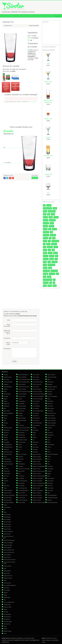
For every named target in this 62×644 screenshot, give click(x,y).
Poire (48, 462)
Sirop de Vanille (7, 566)
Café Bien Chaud (8, 428)
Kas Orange (35, 430)
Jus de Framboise (37, 389)
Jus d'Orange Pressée (23, 490)
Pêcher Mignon (51, 445)
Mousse (56, 253)
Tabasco (6, 593)
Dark (51, 232)
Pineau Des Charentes (53, 454)
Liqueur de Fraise (37, 474)
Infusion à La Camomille (24, 469)
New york (52, 256)
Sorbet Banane (7, 571)
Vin (54, 283)
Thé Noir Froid (7, 605)
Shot (57, 274)
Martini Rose (50, 406)
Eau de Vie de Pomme (23, 430)
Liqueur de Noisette (37, 498)
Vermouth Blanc (7, 614)
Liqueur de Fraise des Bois (39, 476)
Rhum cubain (50, 488)
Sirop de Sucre (7, 557)
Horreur (56, 247)
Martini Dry (50, 404)
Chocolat (45, 226)
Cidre (5, 466)
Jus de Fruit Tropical (37, 392)
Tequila (49, 277)
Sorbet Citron (7, 573)
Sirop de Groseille (8, 545)
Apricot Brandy (7, 394)
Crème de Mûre (22, 384)
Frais (54, 238)
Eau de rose (21, 425)
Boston (53, 214)
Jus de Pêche (36, 413)
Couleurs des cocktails (33, 102)
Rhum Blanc (50, 483)
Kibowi (34, 433)
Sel (4, 510)
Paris (56, 259)
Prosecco (49, 471)
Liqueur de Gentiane (37, 481)
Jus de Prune (36, 421)
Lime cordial (36, 447)
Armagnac (6, 396)
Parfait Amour (50, 435)
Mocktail (50, 253)
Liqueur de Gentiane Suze (39, 483)
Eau (19, 423)
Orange (52, 259)
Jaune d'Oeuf (21, 471)
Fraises (20, 445)
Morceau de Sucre (52, 413)
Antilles (45, 211)
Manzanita (50, 392)
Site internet (7, 338)
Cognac (45, 229)
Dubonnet (20, 416)
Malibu (49, 379)
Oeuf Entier (50, 433)
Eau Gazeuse (21, 433)
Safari (49, 493)
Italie (49, 250)
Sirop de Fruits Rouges (9, 540)
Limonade (35, 449)
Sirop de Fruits (7, 534)
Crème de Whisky (22, 394)
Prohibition (54, 262)
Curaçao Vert (21, 411)
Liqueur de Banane (37, 459)
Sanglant (45, 274)
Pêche (49, 442)
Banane (5, 401)
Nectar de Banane (51, 418)
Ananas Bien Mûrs (8, 382)
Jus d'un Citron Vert (23, 495)
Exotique (45, 238)
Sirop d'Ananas (7, 515)
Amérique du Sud (47, 208)
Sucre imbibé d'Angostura (10, 585)
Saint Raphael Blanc (52, 495)
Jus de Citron (36, 379)
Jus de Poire (36, 416)
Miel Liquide (50, 411)
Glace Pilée (21, 459)
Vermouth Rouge (8, 622)
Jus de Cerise (36, 377)
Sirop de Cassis (7, 522)
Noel (57, 256)
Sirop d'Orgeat (7, 519)
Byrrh (5, 421)
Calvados (46, 220)
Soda (45, 277)
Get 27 (20, 449)
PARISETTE (8, 22)
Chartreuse (46, 223)
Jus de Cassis (36, 375)
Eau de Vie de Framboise (24, 428)
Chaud (52, 223)
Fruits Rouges (55, 241)
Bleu (49, 214)
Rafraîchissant (51, 265)
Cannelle (6, 440)
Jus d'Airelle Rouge (23, 481)
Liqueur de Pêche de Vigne (39, 503)
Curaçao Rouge (22, 408)
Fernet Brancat (22, 437)
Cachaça (56, 217)
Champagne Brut (8, 445)
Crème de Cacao (8, 493)
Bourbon (45, 217)
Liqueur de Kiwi (36, 488)
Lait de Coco (36, 442)
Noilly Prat (50, 428)
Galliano (20, 447)
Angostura (6, 384)
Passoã (49, 437)
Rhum (50, 268)
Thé (5, 600)
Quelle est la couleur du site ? (7, 332)
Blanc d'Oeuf (7, 411)
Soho (5, 568)
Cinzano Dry (7, 471)
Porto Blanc (50, 466)
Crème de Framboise (9, 503)
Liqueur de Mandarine (38, 490)
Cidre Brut (6, 469)
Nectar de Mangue (52, 423)
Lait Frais (35, 445)
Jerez (19, 474)
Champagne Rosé (8, 447)
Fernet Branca (21, 435)
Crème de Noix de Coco (24, 387)
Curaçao (54, 229)
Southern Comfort (8, 578)
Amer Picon (6, 379)
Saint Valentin (54, 271)
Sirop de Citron (7, 527)
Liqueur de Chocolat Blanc (39, 466)
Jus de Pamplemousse (38, 411)
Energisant (53, 235)
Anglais (55, 208)
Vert (51, 283)
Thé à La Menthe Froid (9, 602)
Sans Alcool (8, 26)
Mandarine (50, 384)
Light (53, 250)
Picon (49, 449)
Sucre (5, 581)
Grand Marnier (22, 464)
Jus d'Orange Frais (23, 488)
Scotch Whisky (7, 507)
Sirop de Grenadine (8, 543)
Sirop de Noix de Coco (9, 552)
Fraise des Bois (22, 442)
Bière (45, 214)
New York (46, 256)
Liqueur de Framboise (38, 478)
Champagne (52, 220)
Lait (31, 40)
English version (34, 26)
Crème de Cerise (8, 500)
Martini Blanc (50, 401)
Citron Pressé (7, 474)
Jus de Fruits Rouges (38, 399)
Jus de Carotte (22, 503)
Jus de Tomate (36, 425)
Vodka (45, 286)
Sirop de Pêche (7, 555)
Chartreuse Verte (8, 454)
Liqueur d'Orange (37, 457)
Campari (6, 437)
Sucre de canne (7, 583)
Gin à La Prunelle (22, 454)
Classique (51, 226)
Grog (45, 247)
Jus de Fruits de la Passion (39, 394)
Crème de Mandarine (23, 375)
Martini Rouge (50, 408)
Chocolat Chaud (7, 462)
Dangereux (46, 232)
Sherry (5, 512)
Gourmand (54, 244)
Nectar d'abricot (51, 416)
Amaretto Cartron (8, 377)
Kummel (35, 437)
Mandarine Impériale (52, 387)
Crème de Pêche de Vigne (24, 392)
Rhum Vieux (50, 490)
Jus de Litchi (36, 404)
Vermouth (6, 612)
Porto (49, 262)
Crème (5, 488)
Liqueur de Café (36, 462)
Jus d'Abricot (21, 476)
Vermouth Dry (7, 619)
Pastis (45, 262)
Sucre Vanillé (7, 590)
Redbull (45, 268)
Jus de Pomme (36, 418)
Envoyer (14, 361)
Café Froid (6, 433)
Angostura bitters (8, 387)
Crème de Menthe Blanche (24, 379)
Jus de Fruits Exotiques (38, 396)
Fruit (49, 241)
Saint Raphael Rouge (52, 498)
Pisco (49, 459)
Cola (50, 229)
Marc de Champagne (52, 396)
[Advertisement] (21, 114)
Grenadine (35, 38)
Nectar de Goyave (51, 421)
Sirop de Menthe (7, 548)
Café (5, 425)
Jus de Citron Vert (37, 384)
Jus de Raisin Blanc (37, 423)
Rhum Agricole (51, 478)
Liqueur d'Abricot (37, 454)
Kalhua (34, 428)
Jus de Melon (36, 408)
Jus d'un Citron (22, 493)
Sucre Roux (6, 588)
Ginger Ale (21, 457)
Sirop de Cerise (7, 524)
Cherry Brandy (7, 459)
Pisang (49, 457)
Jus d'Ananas (21, 483)
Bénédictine (6, 406)
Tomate (5, 609)
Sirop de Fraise (7, 529)
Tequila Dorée (7, 597)
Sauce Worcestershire (52, 503)
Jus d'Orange (21, 486)
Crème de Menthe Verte (24, 382)
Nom (9, 320)
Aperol (5, 392)
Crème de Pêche (22, 389)
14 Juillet (49, 205)
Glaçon (20, 462)
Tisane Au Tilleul (7, 607)
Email (7, 325)
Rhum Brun (50, 486)
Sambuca (49, 500)
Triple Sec (46, 283)
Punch (45, 265)
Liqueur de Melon (37, 493)
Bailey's (5, 399)
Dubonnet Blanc (22, 418)
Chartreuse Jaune (8, 452)
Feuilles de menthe (23, 440)
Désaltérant (46, 235)
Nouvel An (46, 259)
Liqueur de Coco (37, 469)
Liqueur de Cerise (37, 464)
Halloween (50, 247)
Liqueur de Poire (51, 375)
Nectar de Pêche (51, 425)
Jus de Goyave (36, 401)
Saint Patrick (46, 271)
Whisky (50, 286)
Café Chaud (6, 430)
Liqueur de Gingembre (38, 486)
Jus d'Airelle (21, 478)
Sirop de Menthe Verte (9, 550)
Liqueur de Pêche (37, 500)
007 (44, 205)
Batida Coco (6, 404)
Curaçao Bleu (21, 404)
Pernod (49, 447)
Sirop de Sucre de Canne (10, 560)
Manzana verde (51, 389)
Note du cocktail (8, 343)
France (45, 241)
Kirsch (34, 435)
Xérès (5, 634)
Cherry (5, 457)
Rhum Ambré (50, 481)
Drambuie (20, 413)
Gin (44, 244)
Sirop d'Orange (7, 517)
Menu (58, 16)
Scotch (5, 505)
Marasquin (50, 394)
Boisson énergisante (8, 413)
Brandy (51, 217)
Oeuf (48, 430)
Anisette (6, 389)
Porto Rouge (50, 469)
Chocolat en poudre (8, 464)
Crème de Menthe (22, 377)
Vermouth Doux (7, 617)
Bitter (5, 408)
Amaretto (6, 375)
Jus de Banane (22, 498)
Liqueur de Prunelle (52, 377)
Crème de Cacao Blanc (9, 495)
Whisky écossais (8, 631)
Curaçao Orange (22, 406)
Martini (45, 253)
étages (55, 286)
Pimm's (49, 452)
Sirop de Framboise (8, 531)
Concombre (6, 486)
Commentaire (7, 349)
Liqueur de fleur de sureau (39, 471)
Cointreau (6, 481)
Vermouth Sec (7, 624)
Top (54, 280)
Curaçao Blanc (22, 401)
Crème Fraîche (22, 396)
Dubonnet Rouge (22, 421)
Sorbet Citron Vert (8, 576)
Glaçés (48, 244)
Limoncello (35, 452)
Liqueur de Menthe (37, 495)
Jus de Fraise (36, 387)
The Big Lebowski (48, 280)
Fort (50, 238)
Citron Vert (6, 476)
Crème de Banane (8, 490)
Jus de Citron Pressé (38, 382)
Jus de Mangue (36, 406)
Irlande (45, 250)
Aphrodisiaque (52, 211)
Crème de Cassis (8, 498)
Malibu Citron (50, 382)
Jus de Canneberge (23, 500)
